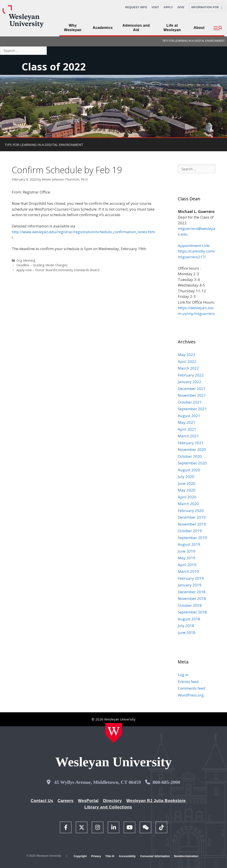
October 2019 (190, 531)
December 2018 (192, 592)
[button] (218, 28)
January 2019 (190, 585)
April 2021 (187, 429)
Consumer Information (155, 856)
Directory (113, 801)
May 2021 (187, 422)
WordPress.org (191, 695)
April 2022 (187, 361)
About (199, 28)
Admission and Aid (136, 28)
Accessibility (127, 856)
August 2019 (189, 544)
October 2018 (190, 605)
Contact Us (42, 801)
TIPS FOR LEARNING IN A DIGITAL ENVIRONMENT (194, 41)
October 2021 (190, 402)
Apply (168, 7)
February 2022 (191, 375)
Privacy (96, 856)
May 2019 (187, 558)
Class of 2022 (54, 67)
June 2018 (187, 632)
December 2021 (192, 389)
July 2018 (186, 626)
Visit (155, 7)
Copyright (80, 856)
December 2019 (192, 517)
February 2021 (191, 443)
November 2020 (192, 449)
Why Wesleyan (73, 28)
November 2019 (192, 524)
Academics (103, 28)
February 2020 (191, 511)
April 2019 (187, 565)
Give (181, 7)
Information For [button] (207, 7)
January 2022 (190, 382)
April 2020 (187, 497)
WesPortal (88, 801)
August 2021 (189, 416)
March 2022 (188, 368)
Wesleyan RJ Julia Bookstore (156, 801)
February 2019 (191, 578)
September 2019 (192, 538)
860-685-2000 (166, 782)
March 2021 (188, 436)
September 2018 (192, 612)
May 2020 (187, 490)
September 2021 (192, 409)
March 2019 (188, 571)
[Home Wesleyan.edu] (114, 733)
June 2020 (187, 483)
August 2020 (189, 470)
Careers (66, 801)
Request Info (136, 7)
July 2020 (186, 477)
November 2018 (192, 598)
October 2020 (190, 456)
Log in (183, 675)
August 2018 (189, 619)
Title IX (110, 856)
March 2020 (188, 504)
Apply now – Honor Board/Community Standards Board (58, 270)
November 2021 (192, 395)
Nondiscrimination (186, 856)
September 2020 (192, 463)
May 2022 (187, 355)
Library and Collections (108, 807)
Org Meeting (26, 260)
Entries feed (188, 682)
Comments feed (192, 688)
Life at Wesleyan (172, 28)
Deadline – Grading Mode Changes (42, 265)
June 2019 (187, 551)
